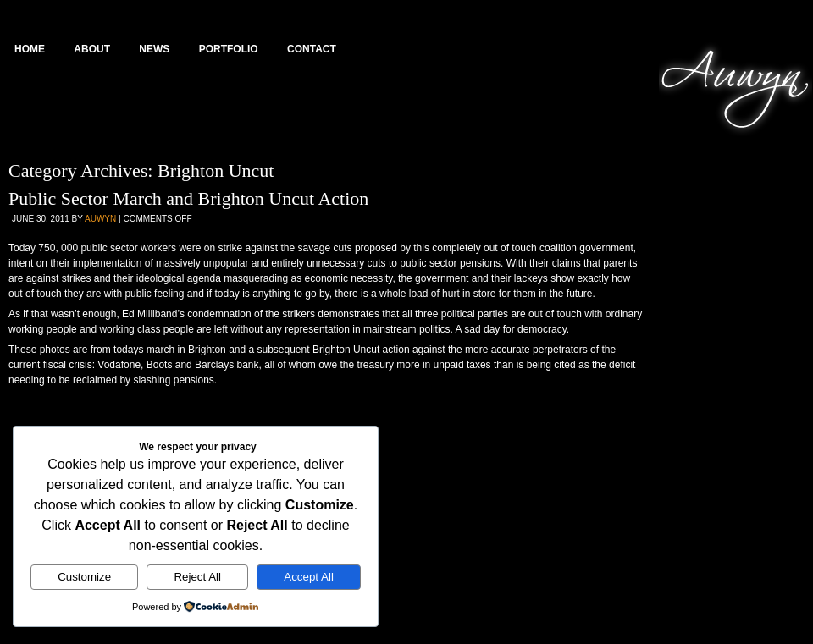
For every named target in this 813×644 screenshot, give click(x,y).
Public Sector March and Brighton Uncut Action (188, 198)
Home (30, 49)
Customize (84, 577)
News (154, 49)
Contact (312, 49)
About (92, 49)
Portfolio (229, 49)
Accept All (309, 577)
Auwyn (100, 219)
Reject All (197, 577)
